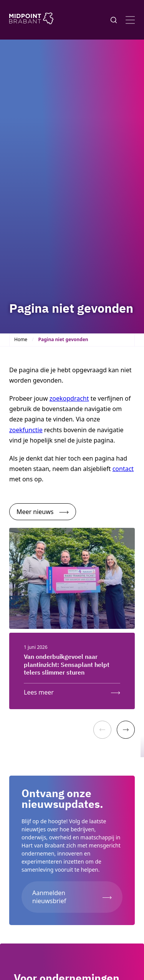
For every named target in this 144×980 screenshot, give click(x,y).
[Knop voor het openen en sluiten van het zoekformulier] (114, 20)
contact (123, 469)
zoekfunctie (26, 430)
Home (21, 339)
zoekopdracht (69, 398)
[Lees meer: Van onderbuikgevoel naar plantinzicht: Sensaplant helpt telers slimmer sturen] (72, 691)
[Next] (126, 730)
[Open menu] (130, 20)
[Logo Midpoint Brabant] (31, 20)
